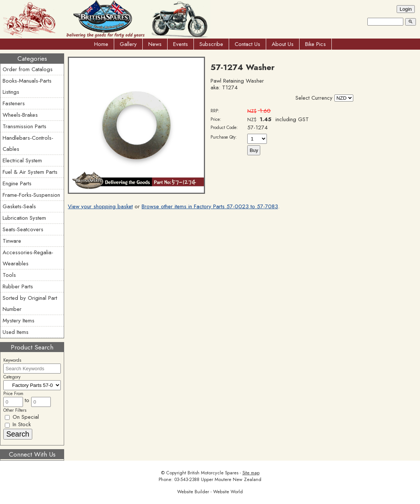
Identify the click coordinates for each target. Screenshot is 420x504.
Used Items (16, 332)
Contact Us (247, 44)
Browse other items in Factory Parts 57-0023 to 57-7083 (210, 206)
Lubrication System (24, 218)
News (155, 44)
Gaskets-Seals (19, 206)
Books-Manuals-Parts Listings (27, 86)
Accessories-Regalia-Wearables (28, 258)
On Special (22, 417)
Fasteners (14, 103)
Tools (9, 275)
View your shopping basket (100, 206)
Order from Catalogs (28, 69)
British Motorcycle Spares (213, 473)
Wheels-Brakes (20, 115)
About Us (283, 44)
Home (101, 44)
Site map (251, 473)
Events (181, 44)
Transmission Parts (24, 126)
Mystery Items (19, 321)
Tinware (12, 241)
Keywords (12, 360)
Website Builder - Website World (210, 492)
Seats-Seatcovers (23, 229)
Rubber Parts (18, 286)
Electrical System (22, 160)
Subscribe (211, 44)
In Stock (18, 424)
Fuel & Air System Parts (30, 172)
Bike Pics (315, 44)
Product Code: (224, 127)
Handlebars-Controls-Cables (28, 143)
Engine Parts (17, 183)
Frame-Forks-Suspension (31, 195)
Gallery (128, 44)
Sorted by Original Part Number (30, 304)
